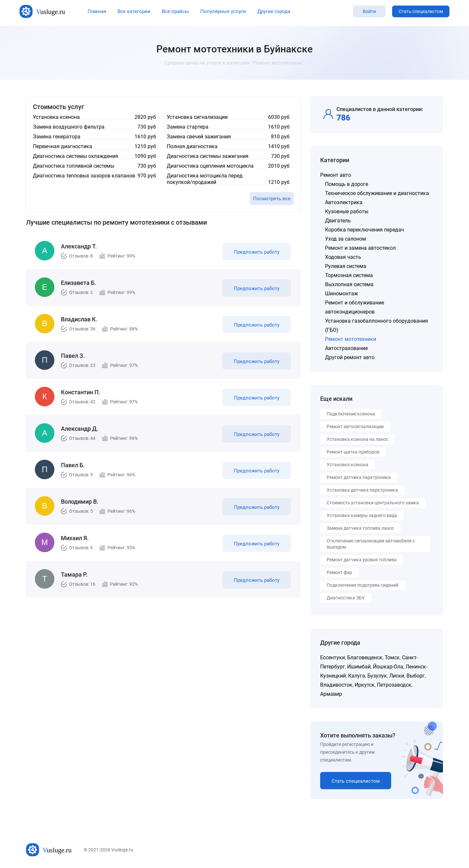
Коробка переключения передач (365, 230)
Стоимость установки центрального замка (373, 503)
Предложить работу (257, 252)
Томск (392, 658)
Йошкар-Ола (388, 667)
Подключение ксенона (351, 414)
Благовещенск (365, 658)
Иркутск (365, 685)
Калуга (357, 676)
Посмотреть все (272, 199)
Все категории (134, 11)
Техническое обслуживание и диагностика (377, 193)
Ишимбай (359, 667)
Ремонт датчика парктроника (359, 477)
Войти (369, 11)
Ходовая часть (343, 257)
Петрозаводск (394, 685)
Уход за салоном (346, 239)
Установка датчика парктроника (362, 490)
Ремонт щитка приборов (353, 452)
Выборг (416, 676)
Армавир (331, 694)
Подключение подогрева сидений (362, 585)
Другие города (274, 11)
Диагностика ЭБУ (346, 598)
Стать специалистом (421, 11)
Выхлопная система (349, 284)
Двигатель (338, 221)
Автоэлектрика (344, 202)
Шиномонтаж (341, 294)
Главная (97, 11)
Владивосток (336, 685)
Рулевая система (346, 266)
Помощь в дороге (347, 184)
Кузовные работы (347, 211)
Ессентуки (333, 658)
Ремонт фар (339, 572)
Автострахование (346, 348)
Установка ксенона (348, 465)
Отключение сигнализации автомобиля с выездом (371, 544)
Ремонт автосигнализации (355, 427)
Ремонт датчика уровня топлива (362, 560)
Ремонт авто (336, 175)
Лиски (397, 676)
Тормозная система (349, 275)
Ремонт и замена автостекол (360, 248)
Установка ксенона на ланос (357, 439)
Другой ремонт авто (350, 357)
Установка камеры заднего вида (362, 515)
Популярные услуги (223, 11)
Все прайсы (175, 11)
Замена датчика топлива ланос (360, 528)
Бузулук (377, 676)
